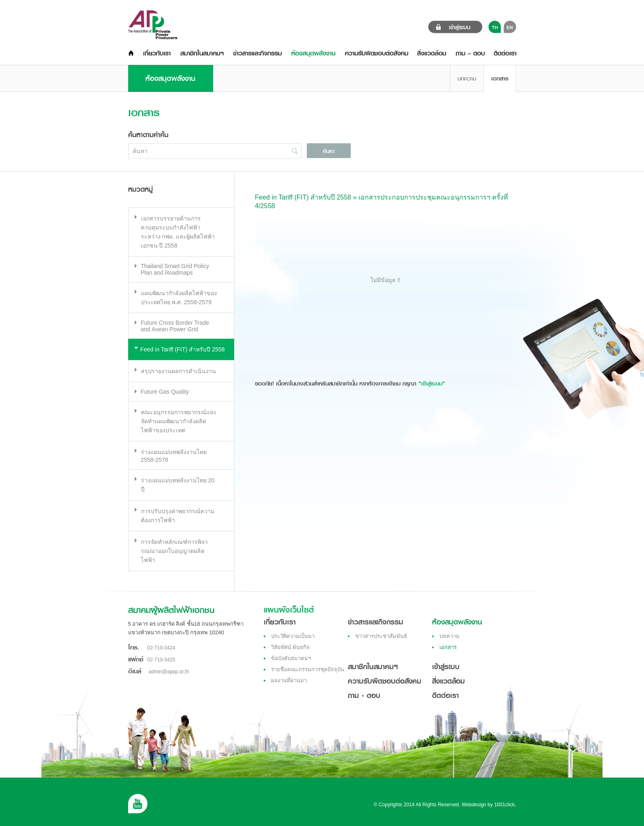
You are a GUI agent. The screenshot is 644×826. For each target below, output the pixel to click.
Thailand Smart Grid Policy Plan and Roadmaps (175, 269)
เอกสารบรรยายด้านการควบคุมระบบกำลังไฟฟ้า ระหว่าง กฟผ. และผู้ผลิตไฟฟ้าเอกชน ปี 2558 (178, 232)
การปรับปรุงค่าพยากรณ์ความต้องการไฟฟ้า (178, 516)
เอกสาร (500, 78)
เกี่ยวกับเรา (280, 622)
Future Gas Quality (165, 392)
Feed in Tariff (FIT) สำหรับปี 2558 (183, 349)
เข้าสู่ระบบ (446, 667)
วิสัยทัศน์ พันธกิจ (291, 647)
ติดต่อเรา (445, 695)
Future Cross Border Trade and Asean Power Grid (175, 326)
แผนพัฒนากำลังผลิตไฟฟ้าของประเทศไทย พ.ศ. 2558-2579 (179, 298)
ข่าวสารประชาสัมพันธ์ (381, 636)
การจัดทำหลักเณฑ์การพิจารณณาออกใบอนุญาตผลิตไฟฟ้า (174, 551)
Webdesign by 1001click (488, 805)
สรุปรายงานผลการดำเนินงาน (178, 371)
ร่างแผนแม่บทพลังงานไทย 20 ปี (178, 485)
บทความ (467, 78)
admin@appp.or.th (169, 672)
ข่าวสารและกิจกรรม (376, 622)
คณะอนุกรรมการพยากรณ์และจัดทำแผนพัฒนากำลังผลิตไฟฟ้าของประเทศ (179, 421)
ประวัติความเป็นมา (293, 636)
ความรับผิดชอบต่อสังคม (385, 681)
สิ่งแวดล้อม (448, 681)
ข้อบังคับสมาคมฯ (291, 658)
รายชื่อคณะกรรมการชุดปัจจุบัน (308, 669)
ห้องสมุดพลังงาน (457, 622)
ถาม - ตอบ (364, 695)
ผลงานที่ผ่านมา (289, 680)
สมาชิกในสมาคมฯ (373, 667)
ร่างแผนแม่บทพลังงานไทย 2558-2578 (174, 456)
